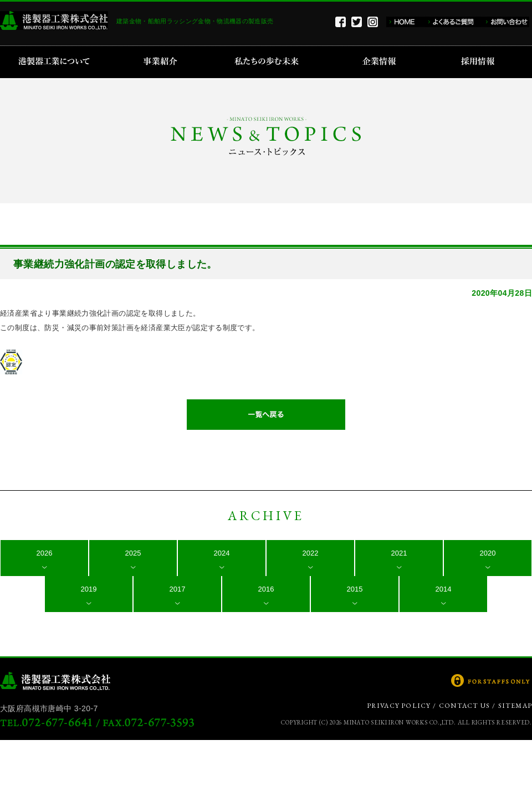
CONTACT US (464, 706)
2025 (133, 553)
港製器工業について (58, 62)
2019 (89, 589)
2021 (399, 553)
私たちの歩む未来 (270, 62)
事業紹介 (162, 62)
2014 (444, 589)
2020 (488, 553)
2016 (266, 589)
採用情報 (481, 62)
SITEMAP (515, 706)
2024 (222, 553)
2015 (355, 589)
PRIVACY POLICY (399, 706)
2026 (45, 553)
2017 (178, 589)
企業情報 (382, 62)
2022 (311, 553)
